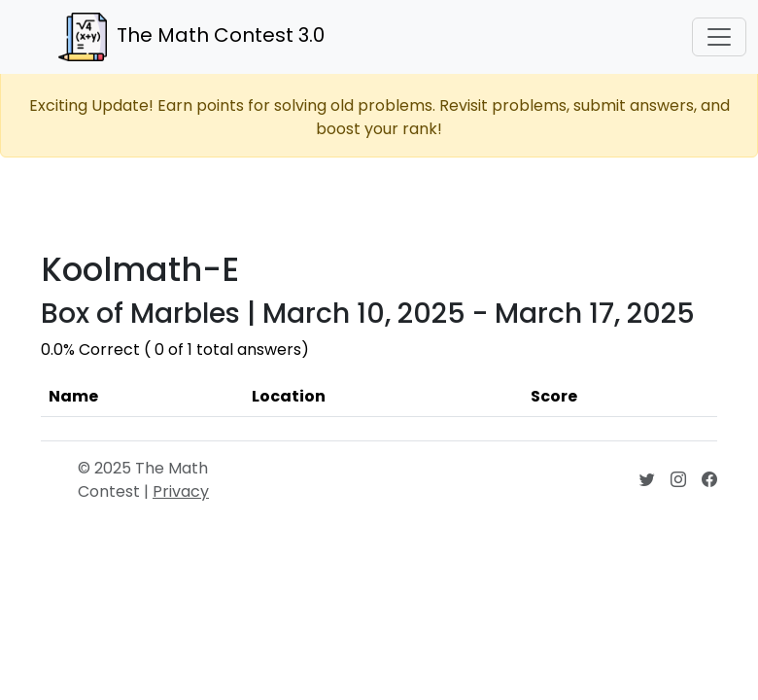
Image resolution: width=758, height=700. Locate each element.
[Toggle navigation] (719, 37)
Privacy (181, 491)
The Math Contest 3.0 (191, 37)
